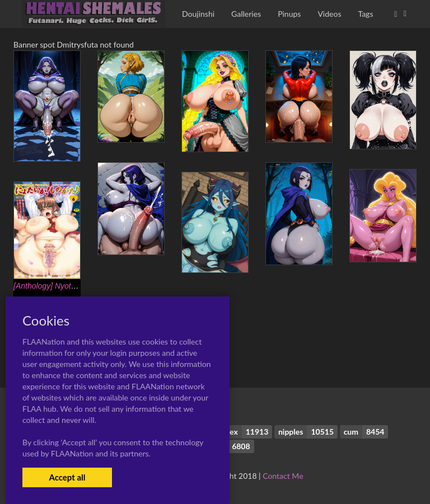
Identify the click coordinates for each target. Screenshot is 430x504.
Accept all (67, 477)
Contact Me (283, 476)
